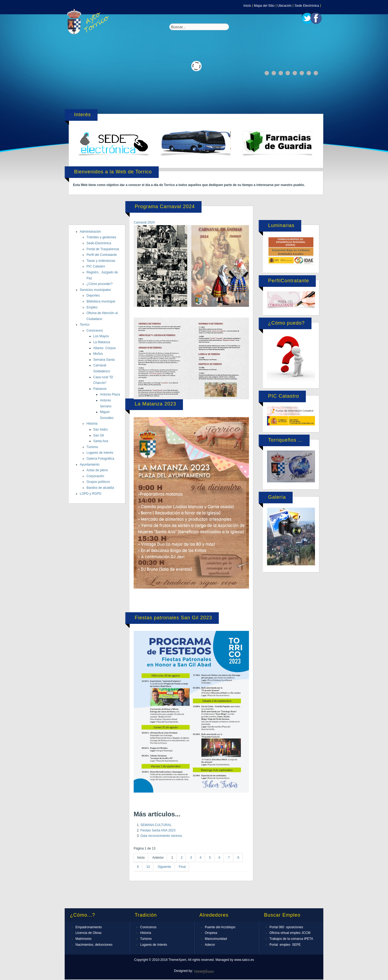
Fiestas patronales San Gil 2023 (173, 618)
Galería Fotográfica (100, 459)
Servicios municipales (95, 290)
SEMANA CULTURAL (156, 825)
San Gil (98, 435)
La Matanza (102, 342)
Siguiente (164, 867)
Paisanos (100, 389)
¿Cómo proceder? (100, 284)
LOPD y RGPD (91, 494)
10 (148, 867)
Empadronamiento (89, 927)
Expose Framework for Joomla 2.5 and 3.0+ (89, 22)
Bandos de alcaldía (100, 488)
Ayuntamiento (90, 465)
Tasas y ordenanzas (101, 261)
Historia (92, 424)
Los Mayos (101, 336)
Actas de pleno (97, 470)
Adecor (210, 945)
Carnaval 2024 (144, 222)
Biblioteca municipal (101, 301)
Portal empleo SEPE (285, 945)
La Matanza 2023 (155, 404)
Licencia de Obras (89, 933)
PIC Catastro (96, 266)
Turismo (92, 447)
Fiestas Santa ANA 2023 (158, 830)
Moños (98, 354)
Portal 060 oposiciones (286, 927)
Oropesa (211, 933)
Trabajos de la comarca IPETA (291, 939)
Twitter (307, 18)
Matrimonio (83, 939)
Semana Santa (104, 360)
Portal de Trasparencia (103, 249)
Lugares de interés (100, 453)
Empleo (92, 307)
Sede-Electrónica (99, 243)
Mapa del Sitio (264, 6)
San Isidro (101, 429)
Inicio (247, 6)
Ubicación (285, 6)
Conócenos (95, 331)
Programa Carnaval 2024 (165, 207)
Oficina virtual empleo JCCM (290, 933)
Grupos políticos (98, 482)
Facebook (316, 18)
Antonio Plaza (110, 394)
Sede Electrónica (307, 6)
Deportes (93, 295)
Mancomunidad (216, 939)
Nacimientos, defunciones (94, 945)
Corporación (95, 476)
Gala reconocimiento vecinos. (162, 836)
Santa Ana (101, 441)
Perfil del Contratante (102, 255)
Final (182, 867)
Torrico (85, 325)
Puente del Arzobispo (220, 927)
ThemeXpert (204, 972)
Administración (90, 232)
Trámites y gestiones (101, 237)
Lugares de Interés (154, 945)
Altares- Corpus (104, 348)
